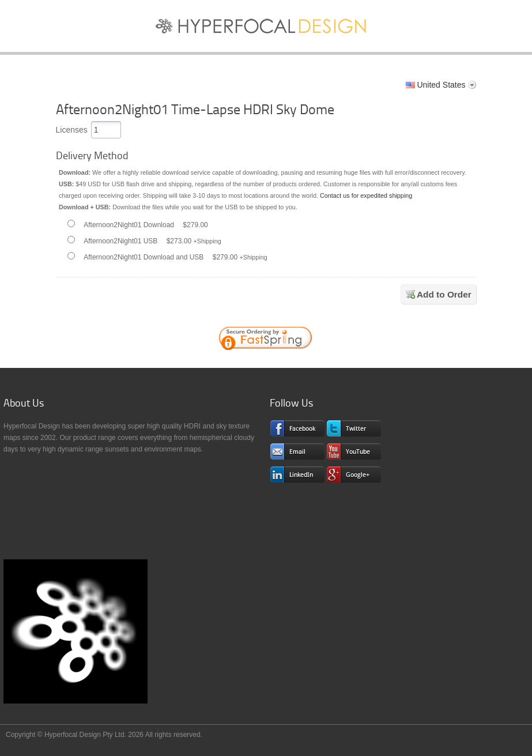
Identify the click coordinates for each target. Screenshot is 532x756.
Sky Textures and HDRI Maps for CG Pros (266, 29)
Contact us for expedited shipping (366, 195)
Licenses (72, 130)
